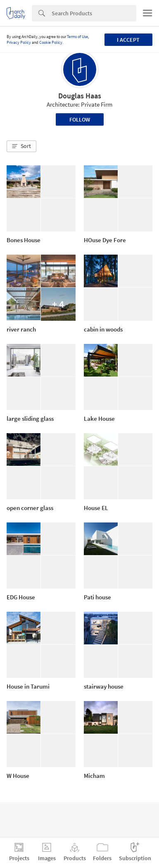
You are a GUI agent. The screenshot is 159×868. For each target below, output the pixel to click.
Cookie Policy (51, 42)
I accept (128, 40)
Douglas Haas (80, 96)
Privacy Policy (19, 42)
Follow (80, 119)
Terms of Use (77, 37)
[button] (21, 146)
